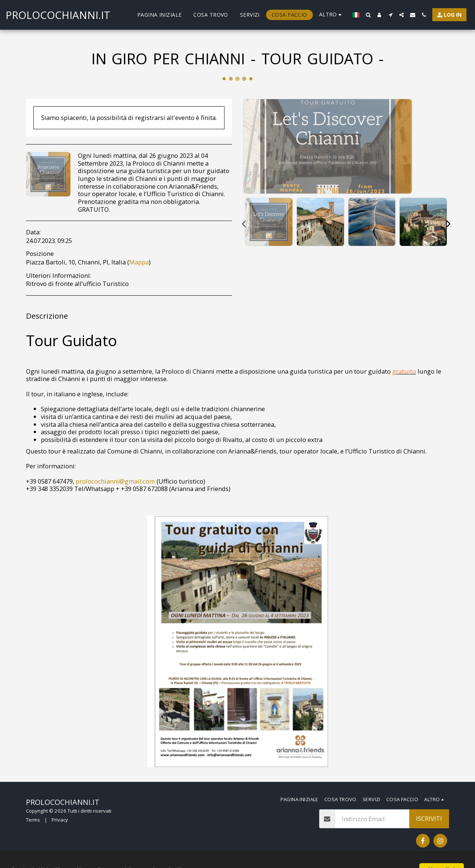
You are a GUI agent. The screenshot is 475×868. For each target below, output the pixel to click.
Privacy (60, 820)
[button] (368, 15)
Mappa (139, 262)
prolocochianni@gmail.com (115, 481)
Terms (33, 820)
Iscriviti (429, 818)
